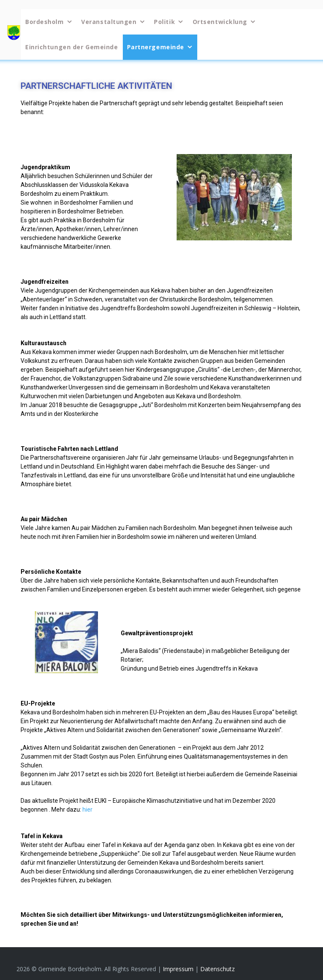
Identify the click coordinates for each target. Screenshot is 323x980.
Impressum (179, 969)
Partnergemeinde (156, 47)
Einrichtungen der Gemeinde (72, 47)
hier (87, 810)
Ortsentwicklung (220, 22)
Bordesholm (45, 22)
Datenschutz (217, 969)
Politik (164, 22)
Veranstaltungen (109, 22)
